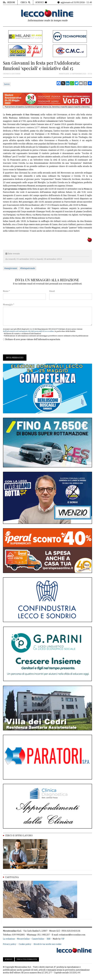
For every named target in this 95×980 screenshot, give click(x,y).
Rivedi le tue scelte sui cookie (48, 944)
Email (52, 291)
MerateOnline (23, 939)
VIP (63, 939)
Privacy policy (10, 944)
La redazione (9, 939)
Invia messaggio (15, 358)
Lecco (7, 84)
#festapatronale (28, 268)
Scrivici (9, 959)
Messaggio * (9, 305)
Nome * (6, 291)
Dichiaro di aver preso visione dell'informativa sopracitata (33, 339)
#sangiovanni (11, 268)
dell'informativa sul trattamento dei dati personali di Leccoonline (28, 331)
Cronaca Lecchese (12, 74)
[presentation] (22, 348)
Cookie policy (25, 944)
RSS (49, 939)
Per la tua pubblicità (27, 959)
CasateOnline (38, 939)
